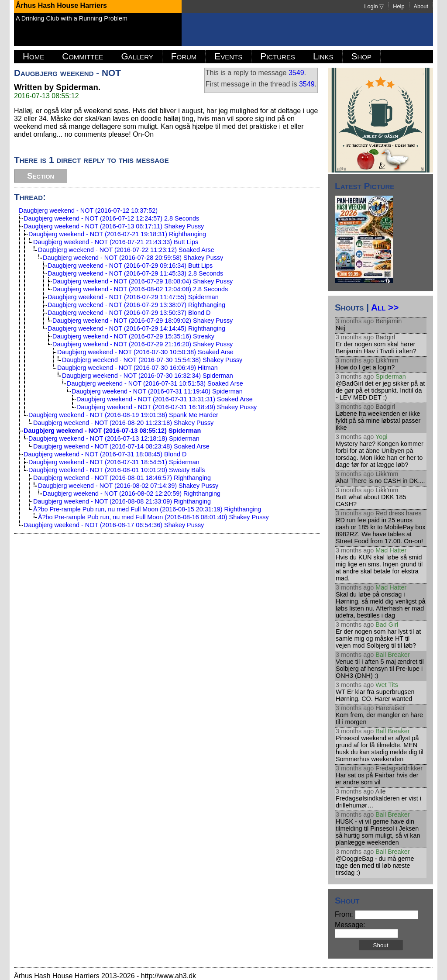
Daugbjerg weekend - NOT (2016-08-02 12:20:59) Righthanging (132, 493)
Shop (361, 56)
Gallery (137, 56)
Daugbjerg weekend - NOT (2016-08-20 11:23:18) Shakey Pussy (123, 423)
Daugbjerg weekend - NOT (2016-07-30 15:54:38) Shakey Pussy (152, 360)
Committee (83, 56)
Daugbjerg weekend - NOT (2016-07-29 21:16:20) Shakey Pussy (143, 344)
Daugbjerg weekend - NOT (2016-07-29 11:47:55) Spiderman (133, 297)
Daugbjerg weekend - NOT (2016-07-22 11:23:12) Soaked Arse (126, 250)
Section (41, 176)
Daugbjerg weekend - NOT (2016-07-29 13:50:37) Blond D (129, 313)
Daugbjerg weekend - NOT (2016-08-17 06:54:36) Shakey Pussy (114, 525)
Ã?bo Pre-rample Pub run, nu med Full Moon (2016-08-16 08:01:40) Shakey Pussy (153, 517)
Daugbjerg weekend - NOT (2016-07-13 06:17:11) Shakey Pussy (114, 226)
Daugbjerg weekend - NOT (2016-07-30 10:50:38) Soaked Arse (145, 352)
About (421, 6)
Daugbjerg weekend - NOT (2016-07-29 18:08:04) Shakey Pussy (143, 281)
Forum (184, 56)
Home (33, 56)
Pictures (278, 56)
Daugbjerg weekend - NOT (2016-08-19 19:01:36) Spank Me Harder (123, 415)
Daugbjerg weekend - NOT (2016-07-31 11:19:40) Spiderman (157, 391)
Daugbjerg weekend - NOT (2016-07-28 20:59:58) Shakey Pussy (133, 258)
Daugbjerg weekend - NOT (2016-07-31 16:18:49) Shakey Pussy (167, 407)
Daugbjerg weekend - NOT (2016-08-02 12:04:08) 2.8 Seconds (140, 289)
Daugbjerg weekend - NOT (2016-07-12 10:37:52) (88, 210)
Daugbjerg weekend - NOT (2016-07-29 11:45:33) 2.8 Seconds (135, 273)
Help (399, 6)
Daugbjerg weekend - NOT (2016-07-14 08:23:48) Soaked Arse (121, 446)
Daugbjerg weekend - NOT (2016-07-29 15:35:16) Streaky (133, 336)
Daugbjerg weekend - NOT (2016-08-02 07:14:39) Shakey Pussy (128, 486)
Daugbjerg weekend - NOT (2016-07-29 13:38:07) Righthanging (136, 305)
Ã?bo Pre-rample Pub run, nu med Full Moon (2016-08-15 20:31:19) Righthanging (147, 509)
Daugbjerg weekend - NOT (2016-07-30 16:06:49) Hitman (138, 368)
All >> (385, 307)
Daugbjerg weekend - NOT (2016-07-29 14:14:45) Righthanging (136, 328)
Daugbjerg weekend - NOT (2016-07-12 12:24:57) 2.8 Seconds (111, 218)
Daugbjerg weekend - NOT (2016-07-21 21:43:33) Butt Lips (116, 242)
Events (228, 56)
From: (377, 914)
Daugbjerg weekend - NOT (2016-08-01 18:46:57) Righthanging (122, 478)
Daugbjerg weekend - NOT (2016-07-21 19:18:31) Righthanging (117, 234)
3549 (296, 73)
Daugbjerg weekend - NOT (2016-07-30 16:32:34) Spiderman (148, 376)
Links (323, 56)
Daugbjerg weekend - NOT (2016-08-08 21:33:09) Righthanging (122, 501)
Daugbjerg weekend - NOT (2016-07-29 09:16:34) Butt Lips (130, 266)
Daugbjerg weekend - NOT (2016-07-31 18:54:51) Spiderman (114, 462)
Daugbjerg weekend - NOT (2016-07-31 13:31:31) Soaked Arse (165, 399)
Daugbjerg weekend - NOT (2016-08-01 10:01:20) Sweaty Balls (117, 470)
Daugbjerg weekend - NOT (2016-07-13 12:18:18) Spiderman (114, 438)
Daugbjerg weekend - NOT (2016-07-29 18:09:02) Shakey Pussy (143, 321)
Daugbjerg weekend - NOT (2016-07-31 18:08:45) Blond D (105, 454)
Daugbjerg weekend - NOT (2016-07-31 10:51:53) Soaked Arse (155, 383)
